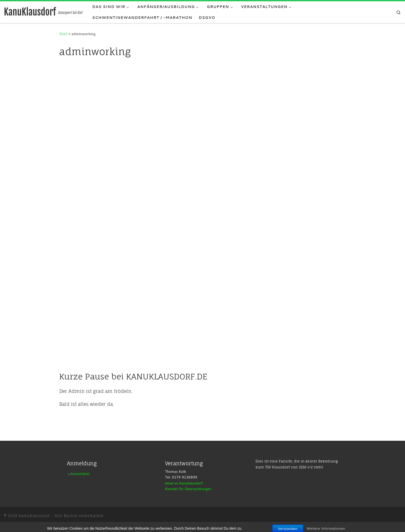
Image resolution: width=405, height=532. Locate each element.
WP (32, 523)
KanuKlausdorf (34, 516)
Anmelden (80, 474)
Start (63, 34)
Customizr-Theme (86, 523)
